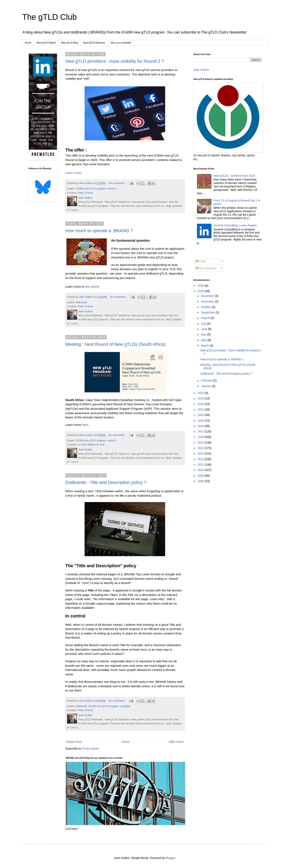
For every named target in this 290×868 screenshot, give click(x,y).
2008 (201, 481)
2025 (201, 291)
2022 (201, 404)
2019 (201, 421)
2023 (201, 398)
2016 (201, 437)
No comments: (117, 183)
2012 (201, 459)
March (205, 346)
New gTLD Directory (94, 43)
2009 (201, 476)
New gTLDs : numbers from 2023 (234, 176)
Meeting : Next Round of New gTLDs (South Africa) (115, 344)
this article (92, 287)
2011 (201, 465)
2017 (201, 431)
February (207, 380)
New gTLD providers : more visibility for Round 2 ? (115, 61)
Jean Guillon (201, 70)
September (208, 312)
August (206, 318)
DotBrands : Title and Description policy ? (106, 482)
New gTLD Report (46, 43)
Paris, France (85, 193)
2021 (201, 409)
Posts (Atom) (91, 749)
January (206, 386)
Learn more (73, 173)
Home (28, 43)
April (204, 340)
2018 (201, 426)
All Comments (206, 268)
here (85, 425)
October (206, 307)
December (208, 296)
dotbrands (81, 302)
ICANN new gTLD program (91, 189)
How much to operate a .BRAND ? (99, 231)
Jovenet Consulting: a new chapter (235, 225)
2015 (201, 443)
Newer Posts (74, 742)
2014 (201, 448)
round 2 (112, 189)
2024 (201, 393)
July (204, 324)
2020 (201, 415)
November (208, 302)
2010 (201, 470)
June (204, 329)
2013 (201, 453)
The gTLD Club (49, 17)
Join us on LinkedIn (121, 43)
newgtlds (125, 706)
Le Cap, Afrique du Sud (91, 445)
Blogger (170, 858)
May (204, 334)
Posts (201, 261)
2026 (201, 286)
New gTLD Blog (69, 43)
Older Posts (176, 742)
